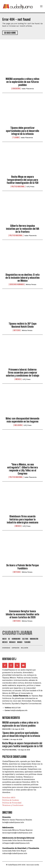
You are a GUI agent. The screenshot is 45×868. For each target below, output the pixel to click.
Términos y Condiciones (13, 805)
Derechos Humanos (17, 284)
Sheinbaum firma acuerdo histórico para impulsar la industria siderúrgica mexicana (23, 519)
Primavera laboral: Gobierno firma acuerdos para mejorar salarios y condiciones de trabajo (23, 373)
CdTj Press (30, 187)
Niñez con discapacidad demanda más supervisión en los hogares (22, 420)
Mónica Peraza (31, 284)
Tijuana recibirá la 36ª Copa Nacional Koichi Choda (23, 325)
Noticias (17, 330)
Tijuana (16, 137)
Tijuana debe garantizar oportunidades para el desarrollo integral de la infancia (22, 131)
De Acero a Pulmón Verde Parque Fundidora (23, 567)
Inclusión (18, 425)
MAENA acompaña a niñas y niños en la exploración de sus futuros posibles (22, 82)
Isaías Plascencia (28, 89)
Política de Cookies (11, 800)
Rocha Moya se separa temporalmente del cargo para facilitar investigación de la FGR (23, 180)
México (18, 379)
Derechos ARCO (9, 797)
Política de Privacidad (12, 803)
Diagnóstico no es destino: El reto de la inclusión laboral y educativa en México (22, 278)
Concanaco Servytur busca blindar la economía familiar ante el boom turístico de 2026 (22, 614)
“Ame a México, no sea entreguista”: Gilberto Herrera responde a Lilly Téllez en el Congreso (23, 469)
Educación (16, 89)
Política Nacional (18, 187)
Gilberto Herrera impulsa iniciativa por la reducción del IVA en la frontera (23, 229)
